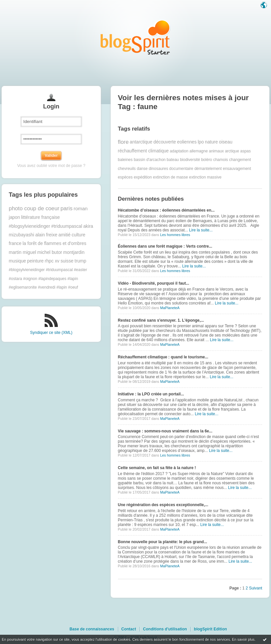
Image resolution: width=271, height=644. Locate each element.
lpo (201, 142)
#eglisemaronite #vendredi (32, 287)
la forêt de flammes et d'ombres (54, 243)
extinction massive (205, 177)
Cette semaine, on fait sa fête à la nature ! (157, 468)
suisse (67, 261)
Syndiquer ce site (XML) (51, 333)
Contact (129, 629)
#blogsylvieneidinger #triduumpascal (41, 270)
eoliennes (187, 142)
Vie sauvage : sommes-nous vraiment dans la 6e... (165, 431)
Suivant (255, 588)
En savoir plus (243, 639)
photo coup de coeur (34, 208)
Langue (264, 6)
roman (81, 208)
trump (80, 261)
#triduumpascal (67, 226)
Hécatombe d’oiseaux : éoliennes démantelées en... (166, 210)
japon (15, 217)
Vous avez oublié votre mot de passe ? (51, 166)
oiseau (226, 142)
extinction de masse (171, 177)
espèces (125, 177)
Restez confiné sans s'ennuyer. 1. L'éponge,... (161, 320)
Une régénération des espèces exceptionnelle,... (163, 505)
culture (78, 235)
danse (142, 169)
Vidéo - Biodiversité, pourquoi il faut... (154, 283)
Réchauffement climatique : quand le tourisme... (163, 357)
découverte (165, 142)
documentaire (181, 169)
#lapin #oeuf (67, 287)
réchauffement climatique (143, 151)
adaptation (179, 151)
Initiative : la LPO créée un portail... (151, 394)
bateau (173, 160)
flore (123, 142)
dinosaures (158, 169)
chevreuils (127, 169)
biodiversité (190, 160)
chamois (221, 160)
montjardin (74, 252)
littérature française (40, 217)
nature (211, 142)
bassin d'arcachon (150, 160)
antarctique (141, 142)
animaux (216, 151)
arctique (232, 151)
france (15, 243)
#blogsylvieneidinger (30, 226)
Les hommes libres (175, 235)
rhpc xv (52, 261)
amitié (65, 235)
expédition (143, 177)
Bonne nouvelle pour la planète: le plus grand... (163, 542)
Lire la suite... (201, 230)
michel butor (50, 252)
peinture (35, 261)
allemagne (198, 151)
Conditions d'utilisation (165, 629)
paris (66, 208)
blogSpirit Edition (211, 629)
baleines (125, 160)
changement (240, 160)
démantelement (208, 169)
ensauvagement (237, 169)
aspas (246, 151)
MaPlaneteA (170, 308)
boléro (206, 160)
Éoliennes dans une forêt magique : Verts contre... (165, 246)
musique (18, 261)
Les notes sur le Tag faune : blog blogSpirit (135, 37)
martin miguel (23, 252)
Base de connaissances (92, 629)
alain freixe (46, 235)
